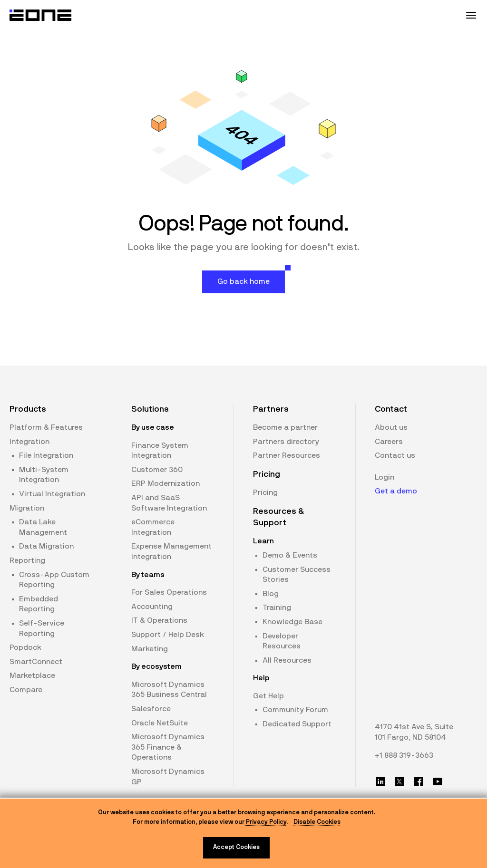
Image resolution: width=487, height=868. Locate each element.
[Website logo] (41, 15)
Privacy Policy (266, 822)
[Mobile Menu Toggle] (471, 15)
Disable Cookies (317, 822)
